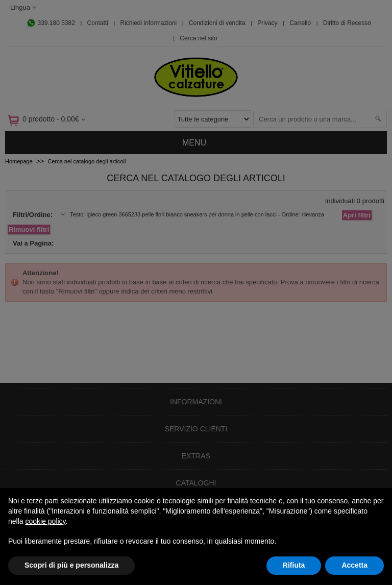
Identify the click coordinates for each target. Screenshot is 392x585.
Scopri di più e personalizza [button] (71, 565)
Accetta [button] (354, 565)
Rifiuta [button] (294, 565)
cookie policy (45, 521)
